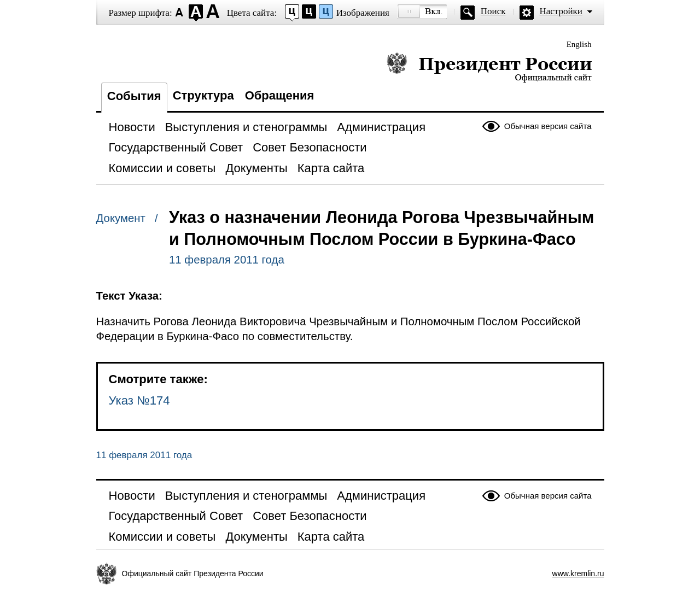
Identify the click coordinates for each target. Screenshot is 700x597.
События (134, 96)
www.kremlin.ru (578, 573)
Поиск (493, 11)
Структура (203, 95)
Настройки (561, 11)
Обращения (280, 95)
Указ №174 (139, 400)
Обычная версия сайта (548, 126)
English (579, 44)
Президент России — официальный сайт (489, 67)
